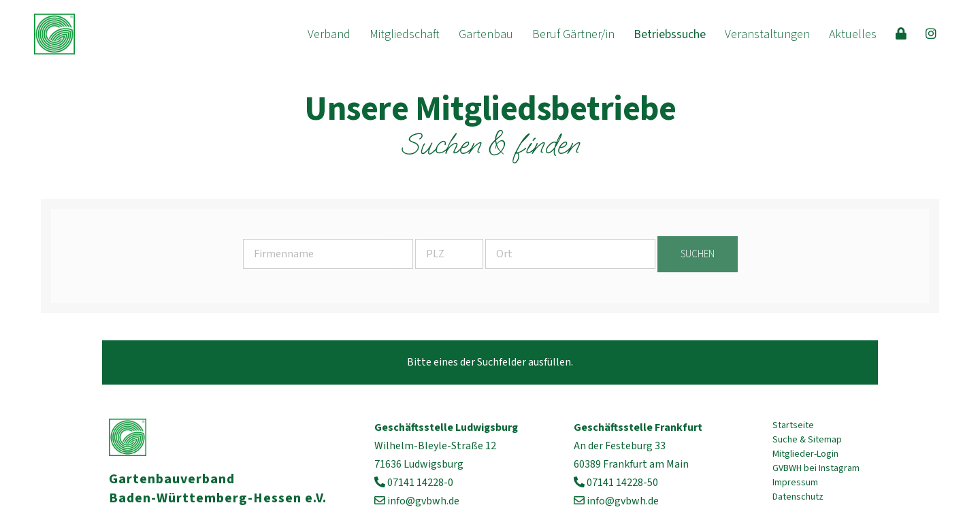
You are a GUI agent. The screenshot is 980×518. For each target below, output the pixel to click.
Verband (329, 34)
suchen (698, 254)
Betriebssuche (670, 34)
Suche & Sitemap (807, 440)
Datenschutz (798, 497)
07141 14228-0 (420, 483)
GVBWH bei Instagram (816, 468)
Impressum (795, 483)
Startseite (793, 425)
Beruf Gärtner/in (573, 34)
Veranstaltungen (767, 34)
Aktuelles (853, 34)
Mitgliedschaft (405, 34)
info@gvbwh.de (423, 501)
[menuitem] (329, 34)
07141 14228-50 (622, 483)
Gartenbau (486, 34)
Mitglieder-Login (805, 454)
